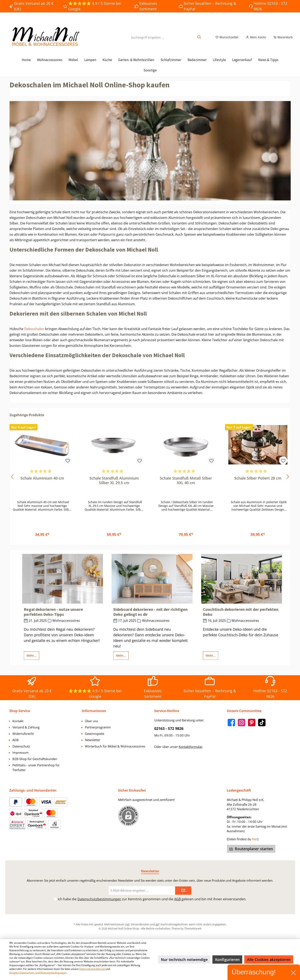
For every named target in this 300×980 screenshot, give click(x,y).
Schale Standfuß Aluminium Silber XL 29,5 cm (114, 485)
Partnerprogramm (98, 727)
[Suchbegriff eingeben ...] (148, 40)
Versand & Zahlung (26, 727)
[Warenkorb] (282, 40)
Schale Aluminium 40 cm (42, 483)
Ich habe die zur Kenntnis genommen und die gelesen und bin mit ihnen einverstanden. (152, 899)
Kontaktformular (190, 747)
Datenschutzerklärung (92, 969)
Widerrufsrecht (23, 734)
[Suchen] (199, 40)
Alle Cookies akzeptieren (269, 960)
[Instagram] (242, 723)
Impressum (20, 752)
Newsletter (93, 740)
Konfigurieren (227, 960)
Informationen (94, 711)
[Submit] (183, 891)
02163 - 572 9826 (169, 728)
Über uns (91, 721)
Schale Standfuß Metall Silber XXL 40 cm (186, 485)
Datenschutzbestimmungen (99, 899)
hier (255, 839)
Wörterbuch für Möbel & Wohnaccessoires (115, 746)
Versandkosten (140, 924)
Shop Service (20, 711)
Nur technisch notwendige (184, 960)
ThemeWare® (193, 928)
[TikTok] (262, 723)
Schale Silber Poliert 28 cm (258, 483)
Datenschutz (21, 746)
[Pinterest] (252, 723)
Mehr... (31, 660)
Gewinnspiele (95, 734)
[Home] (26, 65)
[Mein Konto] (256, 40)
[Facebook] (231, 723)
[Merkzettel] (227, 40)
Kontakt (18, 721)
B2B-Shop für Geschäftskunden (35, 759)
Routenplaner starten (251, 849)
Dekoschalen (34, 334)
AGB (16, 740)
